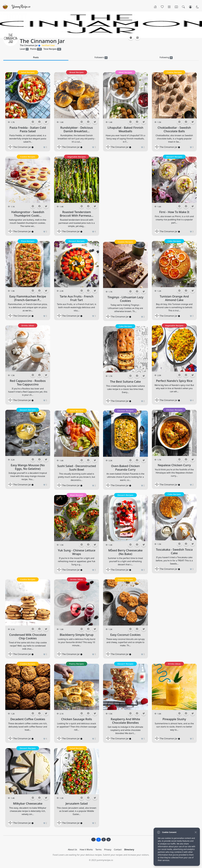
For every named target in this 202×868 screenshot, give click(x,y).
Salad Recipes (28, 72)
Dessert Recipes (28, 410)
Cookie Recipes (28, 157)
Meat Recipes (77, 495)
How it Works (86, 850)
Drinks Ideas (28, 325)
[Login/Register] (190, 7)
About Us (72, 850)
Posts (36, 57)
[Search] (183, 7)
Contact (118, 850)
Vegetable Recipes (77, 157)
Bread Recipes (77, 72)
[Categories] (169, 7)
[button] (131, 38)
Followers (101, 57)
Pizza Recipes (28, 241)
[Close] (196, 832)
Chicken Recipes (125, 411)
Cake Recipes (125, 326)
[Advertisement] (28, 534)
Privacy (108, 850)
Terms (99, 850)
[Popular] (162, 7)
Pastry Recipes (77, 664)
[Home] (155, 7)
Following (166, 57)
